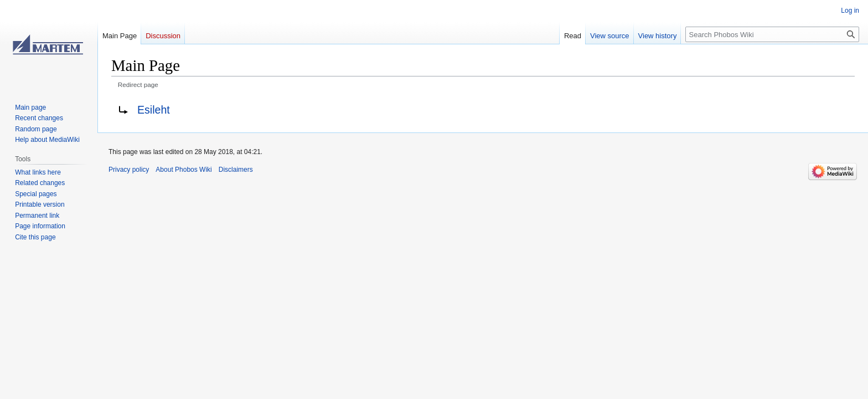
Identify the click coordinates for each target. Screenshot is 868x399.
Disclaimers (236, 170)
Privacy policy (129, 170)
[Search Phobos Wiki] (772, 34)
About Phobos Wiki (184, 170)
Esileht (154, 110)
